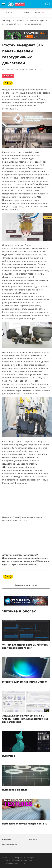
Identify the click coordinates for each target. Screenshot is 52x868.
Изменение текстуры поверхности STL (25, 824)
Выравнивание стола (15, 790)
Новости (9, 12)
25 (40, 70)
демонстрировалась (12, 248)
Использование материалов (19, 860)
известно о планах (33, 255)
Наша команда (9, 844)
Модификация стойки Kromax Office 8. (25, 682)
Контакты (7, 839)
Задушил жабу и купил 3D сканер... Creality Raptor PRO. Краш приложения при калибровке (25, 719)
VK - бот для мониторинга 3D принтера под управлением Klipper (25, 646)
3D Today (6, 21)
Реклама (9, 36)
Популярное (24, 12)
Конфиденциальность (16, 863)
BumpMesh (9, 756)
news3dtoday (7, 70)
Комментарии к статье (26, 585)
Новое (40, 12)
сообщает (11, 152)
